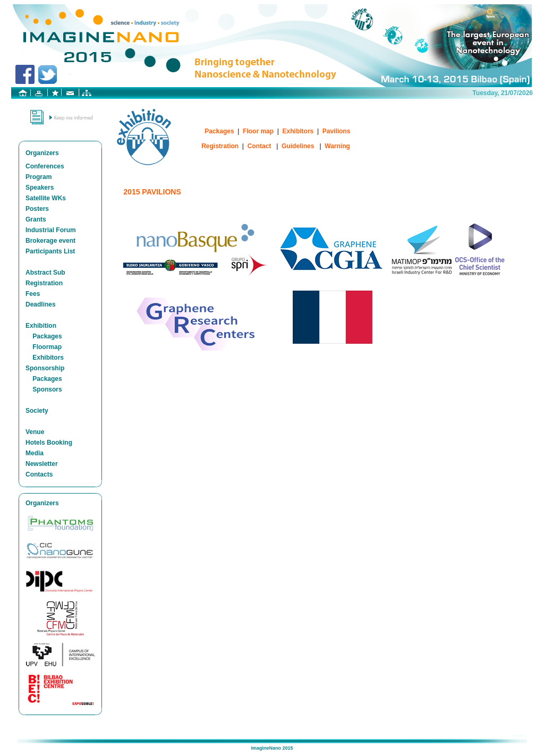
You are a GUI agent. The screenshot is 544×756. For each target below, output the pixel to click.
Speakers (40, 188)
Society (37, 411)
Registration (44, 283)
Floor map (258, 131)
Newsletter (42, 464)
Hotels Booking (49, 443)
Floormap (47, 347)
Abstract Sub (45, 273)
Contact (260, 146)
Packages (47, 336)
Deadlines (41, 304)
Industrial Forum (51, 230)
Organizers (42, 153)
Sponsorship (45, 368)
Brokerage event (50, 241)
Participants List (50, 251)
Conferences (45, 166)
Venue (35, 432)
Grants (36, 219)
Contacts (39, 474)
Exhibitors (48, 358)
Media (35, 453)
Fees (33, 294)
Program (39, 177)
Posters (37, 209)
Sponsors (47, 389)
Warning (337, 146)
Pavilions (337, 131)
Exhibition (41, 326)
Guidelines (298, 146)
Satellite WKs (46, 198)
